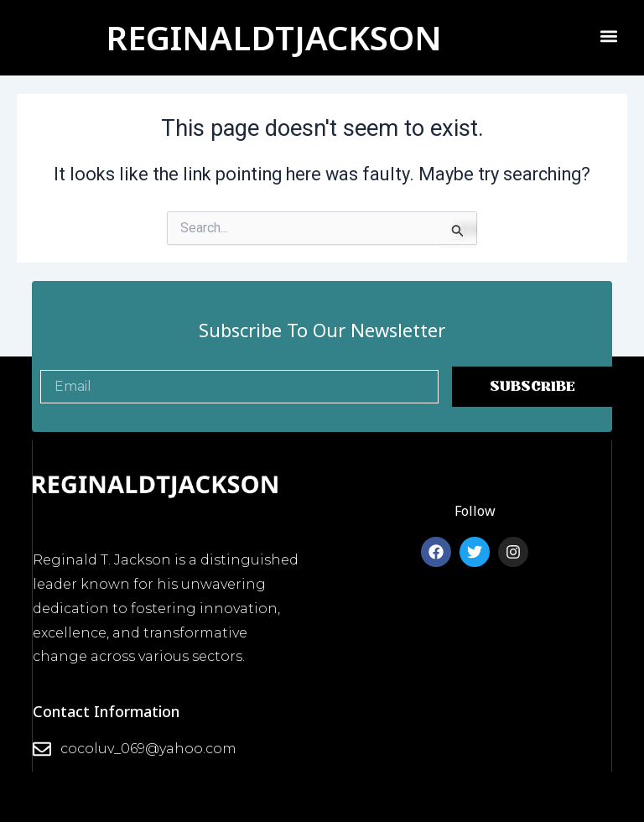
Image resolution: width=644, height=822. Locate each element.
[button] (608, 36)
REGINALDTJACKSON (274, 37)
